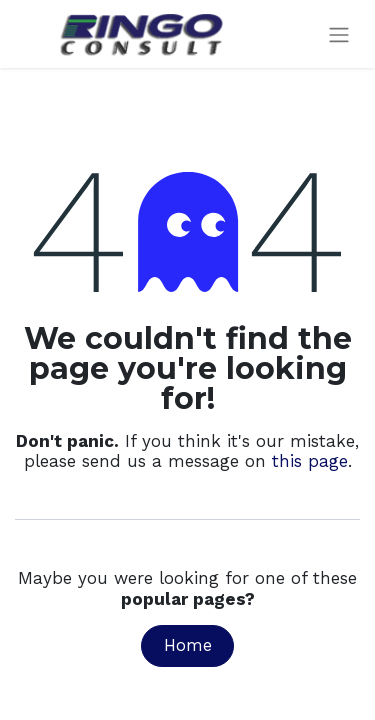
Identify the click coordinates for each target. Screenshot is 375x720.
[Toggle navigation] (339, 34)
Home (188, 645)
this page (310, 461)
